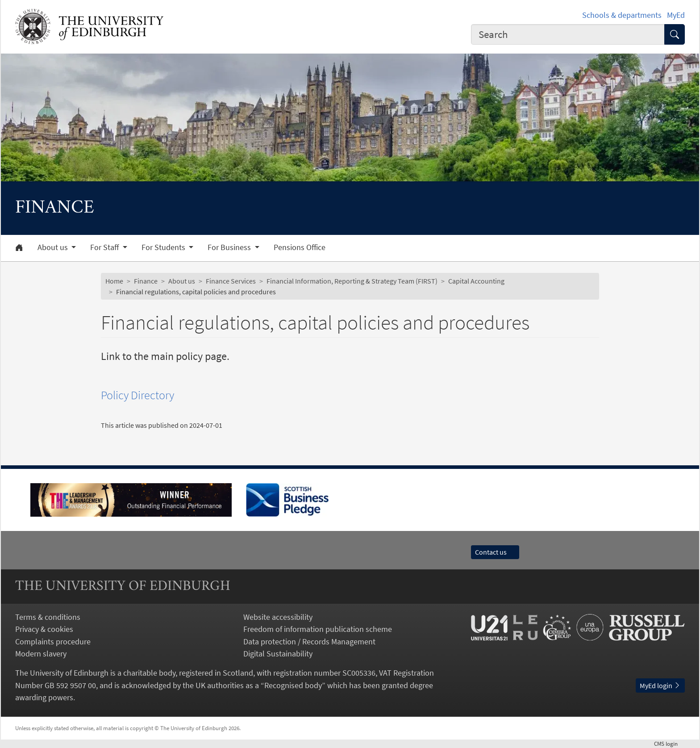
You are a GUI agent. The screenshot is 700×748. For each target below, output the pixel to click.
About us (182, 281)
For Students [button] (164, 247)
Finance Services (231, 281)
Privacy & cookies (44, 629)
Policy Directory (137, 395)
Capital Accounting (476, 281)
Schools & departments (622, 15)
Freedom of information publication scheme (318, 629)
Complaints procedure (53, 641)
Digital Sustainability (278, 654)
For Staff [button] (105, 247)
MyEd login (660, 685)
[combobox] (568, 34)
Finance (146, 281)
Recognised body (293, 685)
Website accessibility (278, 617)
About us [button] (54, 247)
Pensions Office (300, 247)
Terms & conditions (48, 617)
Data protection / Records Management (309, 641)
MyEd (676, 15)
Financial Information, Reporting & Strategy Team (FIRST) (352, 281)
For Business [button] (230, 247)
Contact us (495, 552)
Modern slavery (41, 654)
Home (114, 281)
